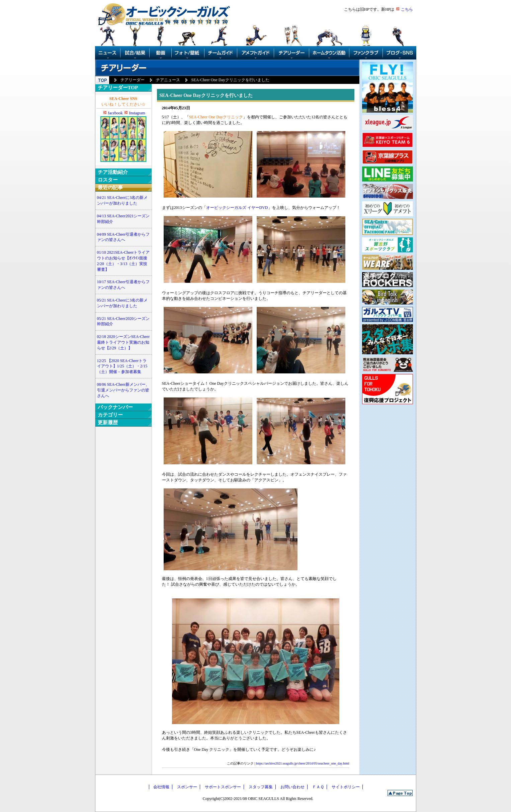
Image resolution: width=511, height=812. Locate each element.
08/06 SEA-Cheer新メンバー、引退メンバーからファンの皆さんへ (123, 390)
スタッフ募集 (261, 787)
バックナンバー (115, 407)
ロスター (108, 180)
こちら (407, 9)
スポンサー (187, 787)
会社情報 (161, 787)
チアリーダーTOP (118, 88)
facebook (115, 113)
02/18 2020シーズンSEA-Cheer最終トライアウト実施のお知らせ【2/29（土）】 (123, 342)
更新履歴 (108, 423)
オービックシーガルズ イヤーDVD (237, 208)
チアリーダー (133, 80)
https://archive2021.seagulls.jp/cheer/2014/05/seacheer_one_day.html (303, 763)
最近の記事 (110, 188)
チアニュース (168, 80)
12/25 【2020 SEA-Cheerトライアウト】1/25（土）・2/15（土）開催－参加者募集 (122, 366)
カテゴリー (110, 415)
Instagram (137, 113)
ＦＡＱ (318, 787)
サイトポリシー (346, 787)
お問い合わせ (292, 787)
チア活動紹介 (113, 172)
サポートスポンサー (223, 787)
